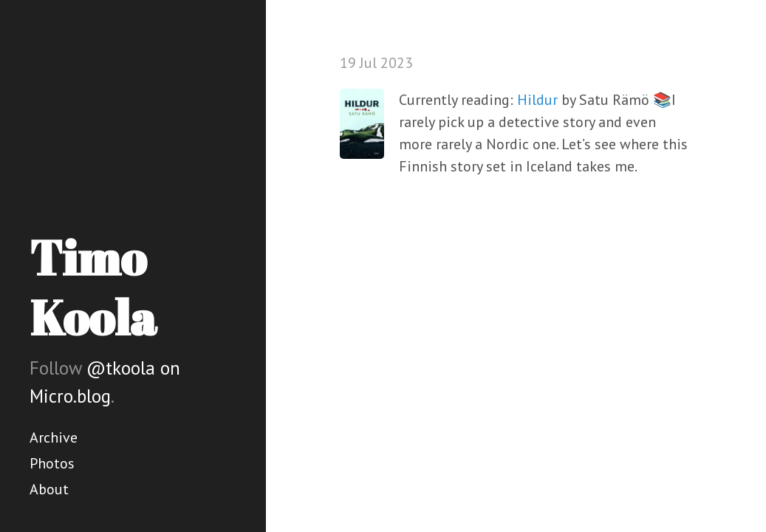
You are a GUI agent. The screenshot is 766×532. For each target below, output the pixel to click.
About (49, 489)
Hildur (537, 100)
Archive (54, 437)
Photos (52, 463)
